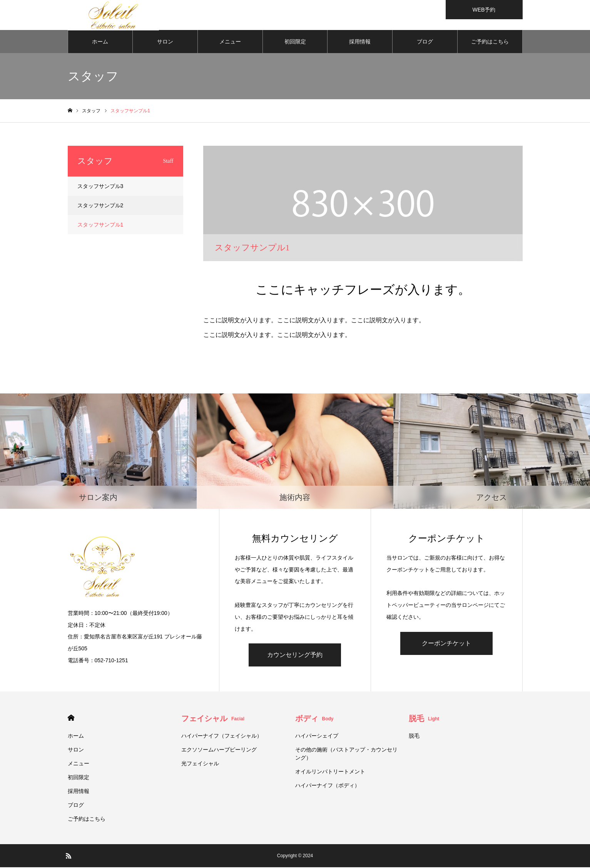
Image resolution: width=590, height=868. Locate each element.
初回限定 (295, 42)
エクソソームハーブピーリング (219, 750)
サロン (165, 42)
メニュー (230, 42)
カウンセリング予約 (295, 656)
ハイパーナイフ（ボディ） (328, 786)
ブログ (425, 42)
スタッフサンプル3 (100, 187)
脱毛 (424, 719)
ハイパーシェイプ (317, 736)
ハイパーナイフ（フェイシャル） (222, 736)
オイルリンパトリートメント (330, 772)
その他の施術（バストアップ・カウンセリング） (346, 754)
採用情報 (360, 42)
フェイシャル (213, 719)
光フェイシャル (203, 764)
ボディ (314, 719)
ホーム (100, 42)
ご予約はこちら (490, 42)
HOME (71, 719)
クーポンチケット (446, 644)
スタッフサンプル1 (100, 225)
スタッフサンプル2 (100, 206)
